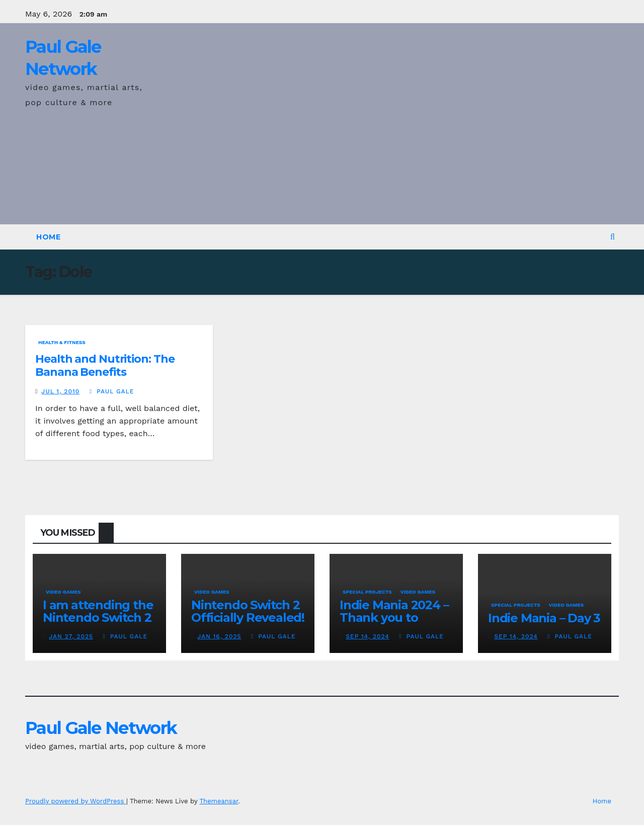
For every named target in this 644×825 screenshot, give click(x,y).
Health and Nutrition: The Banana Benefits (105, 365)
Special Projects (367, 592)
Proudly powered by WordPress (76, 801)
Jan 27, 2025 (71, 636)
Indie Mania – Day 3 (544, 618)
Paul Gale (112, 391)
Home (48, 237)
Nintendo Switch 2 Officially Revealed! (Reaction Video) (248, 617)
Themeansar (219, 801)
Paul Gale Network (101, 728)
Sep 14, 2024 (368, 636)
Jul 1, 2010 (60, 391)
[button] (613, 237)
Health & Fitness (62, 342)
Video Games (63, 592)
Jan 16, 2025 (219, 636)
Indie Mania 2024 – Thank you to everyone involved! (395, 617)
